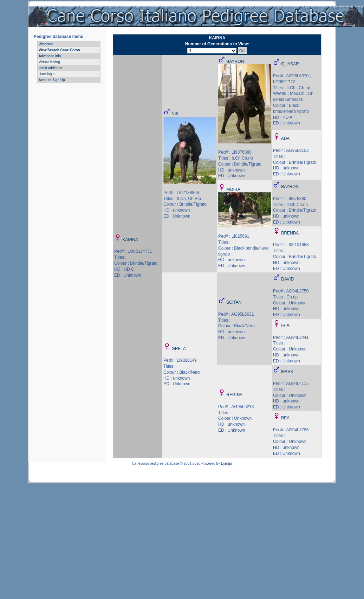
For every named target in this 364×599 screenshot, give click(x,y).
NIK (175, 114)
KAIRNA (130, 240)
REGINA (234, 395)
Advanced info (50, 56)
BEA (285, 418)
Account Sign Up (52, 80)
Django (227, 463)
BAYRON (235, 62)
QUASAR (290, 64)
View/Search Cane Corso (59, 50)
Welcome (46, 44)
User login (47, 74)
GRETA (178, 349)
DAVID (287, 279)
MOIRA (233, 189)
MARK (287, 372)
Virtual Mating (49, 62)
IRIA (285, 326)
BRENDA (290, 233)
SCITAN (234, 302)
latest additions (50, 68)
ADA (285, 139)
